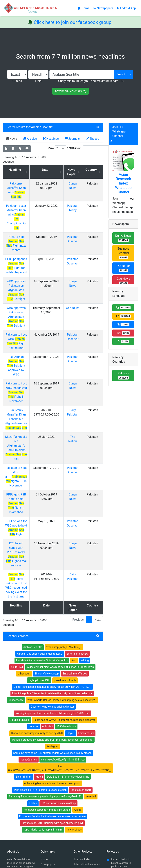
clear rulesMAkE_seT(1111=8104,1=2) (63, 671)
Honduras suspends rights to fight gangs (47, 722)
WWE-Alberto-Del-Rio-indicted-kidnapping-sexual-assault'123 (62, 612)
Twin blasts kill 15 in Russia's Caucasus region (40, 702)
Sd (123, 324)
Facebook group (19, 793)
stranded (91, 708)
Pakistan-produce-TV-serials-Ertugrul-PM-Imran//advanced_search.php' (52, 652)
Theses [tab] (93, 139)
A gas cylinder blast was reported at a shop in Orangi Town (60, 579)
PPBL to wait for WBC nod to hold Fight (20, 455)
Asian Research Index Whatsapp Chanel (123, 183)
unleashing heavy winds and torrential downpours (52, 695)
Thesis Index (81, 781)
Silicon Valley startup (47, 585)
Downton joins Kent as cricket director (52, 618)
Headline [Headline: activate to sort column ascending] (18, 170)
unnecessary (16, 612)
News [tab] (11, 139)
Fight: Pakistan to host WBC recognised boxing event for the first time (20, 499)
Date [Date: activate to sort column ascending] (50, 170)
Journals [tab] (72, 139)
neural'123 (17, 579)
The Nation (123, 268)
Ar (123, 341)
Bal (123, 333)
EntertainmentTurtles (75, 585)
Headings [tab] (51, 139)
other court (24, 585)
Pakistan (123, 376)
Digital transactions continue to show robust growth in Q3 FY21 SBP (52, 599)
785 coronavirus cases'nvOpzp (58, 715)
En (123, 316)
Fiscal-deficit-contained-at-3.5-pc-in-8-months (42, 572)
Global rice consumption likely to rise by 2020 (37, 645)
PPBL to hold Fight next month (20, 228)
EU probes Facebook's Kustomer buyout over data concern (53, 728)
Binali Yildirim (24, 688)
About (69, 847)
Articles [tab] (30, 139)
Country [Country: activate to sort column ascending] (92, 170)
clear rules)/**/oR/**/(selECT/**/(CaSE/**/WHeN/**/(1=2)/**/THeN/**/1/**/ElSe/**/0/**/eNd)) (60, 680)
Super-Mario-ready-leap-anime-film (43, 741)
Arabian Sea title (42, 127)
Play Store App (49, 799)
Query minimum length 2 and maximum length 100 (91, 81)
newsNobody (74, 741)
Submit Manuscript (52, 794)
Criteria (17, 81)
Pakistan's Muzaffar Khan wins (20, 188)
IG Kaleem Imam (66, 638)
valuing (85, 572)
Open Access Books (52, 781)
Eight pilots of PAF (39, 592)
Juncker (34, 638)
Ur (123, 308)
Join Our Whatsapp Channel (119, 131)
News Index (80, 785)
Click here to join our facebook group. (73, 22)
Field (38, 81)
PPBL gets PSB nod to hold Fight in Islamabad (20, 437)
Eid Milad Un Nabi (19, 632)
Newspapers (48, 776)
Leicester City (86, 645)
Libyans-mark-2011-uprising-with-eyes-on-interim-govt (52, 735)
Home (44, 771)
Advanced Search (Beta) (70, 91)
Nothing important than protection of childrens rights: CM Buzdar (52, 625)
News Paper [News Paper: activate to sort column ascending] (74, 172)
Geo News (75, 286)
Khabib (33, 715)
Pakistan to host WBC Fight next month (20, 313)
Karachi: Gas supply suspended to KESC (40, 565)
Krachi (39, 688)
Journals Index (82, 771)
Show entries (61, 148)
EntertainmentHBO (77, 565)
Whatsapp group (18, 798)
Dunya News (123, 238)
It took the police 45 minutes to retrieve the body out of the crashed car (52, 605)
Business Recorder (123, 253)
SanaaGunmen (29, 671)
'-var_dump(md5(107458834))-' (64, 559)
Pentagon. (52, 658)
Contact (83, 847)
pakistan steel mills (65, 592)
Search (121, 74)
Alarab (78, 722)
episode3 (47, 638)
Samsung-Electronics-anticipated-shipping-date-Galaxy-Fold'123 (45, 708)
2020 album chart (81, 702)
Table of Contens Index (87, 776)
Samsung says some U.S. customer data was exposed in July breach (53, 665)
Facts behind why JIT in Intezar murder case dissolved (65, 632)
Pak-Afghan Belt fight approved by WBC (20, 330)
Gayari (70, 645)
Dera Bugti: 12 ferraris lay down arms (68, 688)
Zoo (74, 572)
